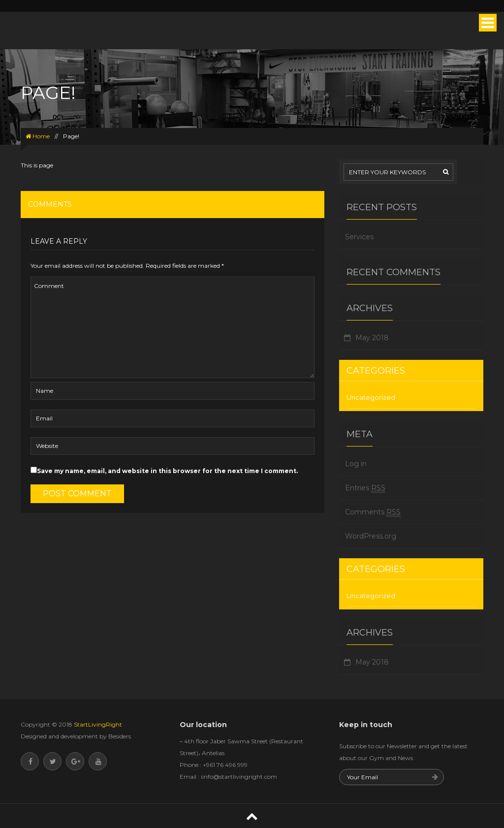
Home (38, 136)
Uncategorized (371, 397)
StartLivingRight (97, 724)
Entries (365, 488)
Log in (356, 464)
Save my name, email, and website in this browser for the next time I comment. (167, 471)
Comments (373, 512)
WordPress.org (371, 536)
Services (359, 237)
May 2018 (372, 338)
